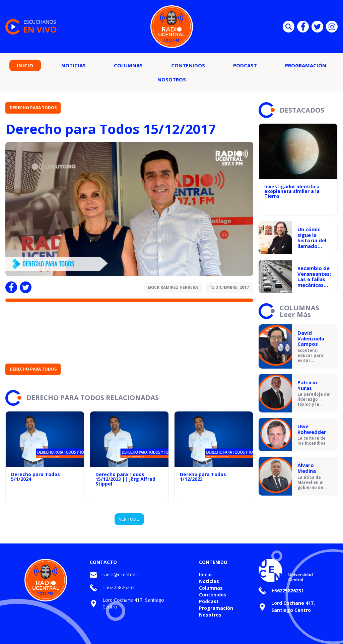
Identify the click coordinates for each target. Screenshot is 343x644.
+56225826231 (119, 587)
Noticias (74, 65)
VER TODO (129, 519)
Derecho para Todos (33, 108)
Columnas (128, 65)
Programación (306, 65)
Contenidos (188, 65)
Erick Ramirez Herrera (173, 287)
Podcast (245, 65)
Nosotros (172, 79)
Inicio (25, 65)
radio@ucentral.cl (121, 574)
